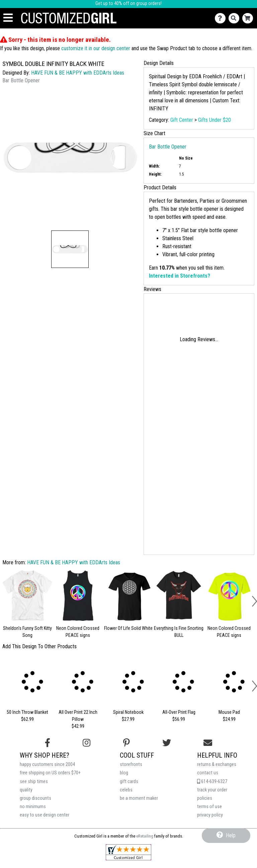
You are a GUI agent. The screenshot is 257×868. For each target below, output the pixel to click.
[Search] (235, 18)
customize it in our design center (96, 48)
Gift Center (182, 120)
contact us (208, 773)
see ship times (34, 782)
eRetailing (145, 836)
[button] (70, 249)
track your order (212, 790)
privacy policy (210, 815)
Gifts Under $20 (215, 120)
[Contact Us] (222, 18)
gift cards (129, 782)
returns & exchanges (217, 764)
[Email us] (208, 743)
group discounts (35, 798)
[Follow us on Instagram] (87, 743)
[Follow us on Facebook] (48, 743)
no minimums (33, 807)
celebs (126, 790)
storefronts (131, 764)
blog (124, 773)
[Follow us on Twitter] (167, 743)
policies (205, 798)
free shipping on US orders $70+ (50, 773)
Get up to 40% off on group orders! (128, 4)
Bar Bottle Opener (168, 147)
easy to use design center (45, 815)
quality (26, 790)
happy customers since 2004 (47, 764)
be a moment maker (139, 798)
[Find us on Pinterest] (126, 743)
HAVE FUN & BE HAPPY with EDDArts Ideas (78, 73)
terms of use (209, 807)
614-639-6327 (212, 782)
